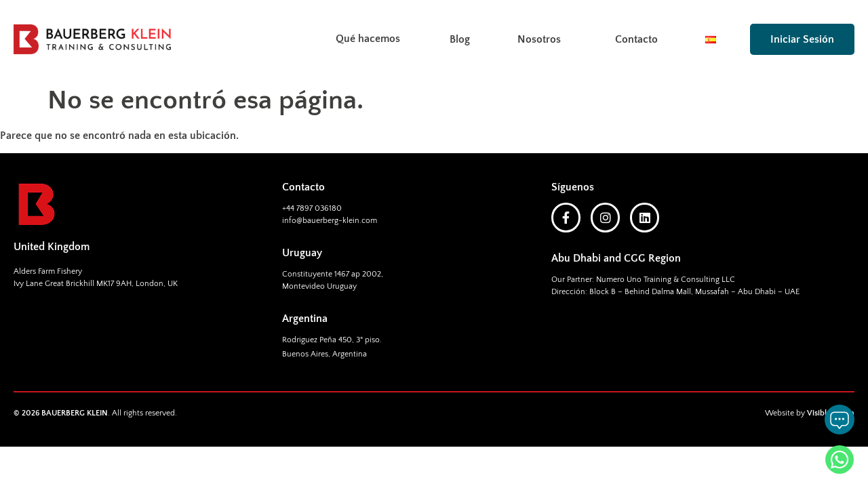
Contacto (636, 39)
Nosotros (542, 39)
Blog (460, 39)
